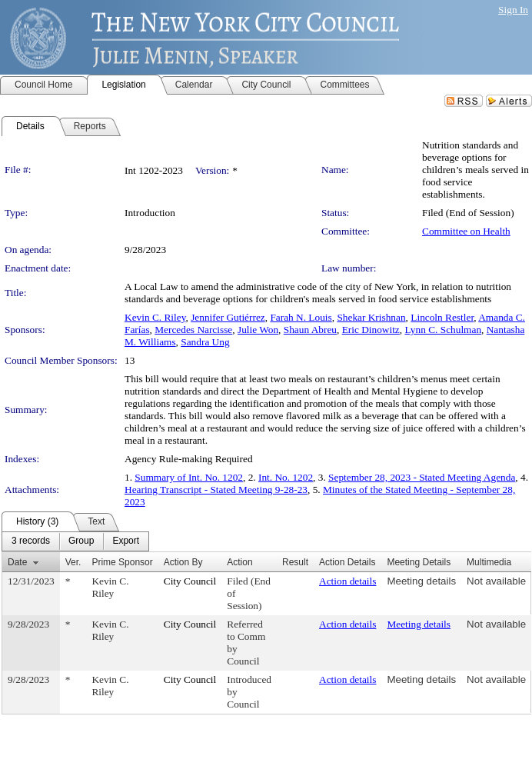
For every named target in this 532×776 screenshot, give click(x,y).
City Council (190, 581)
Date (17, 562)
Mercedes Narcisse (193, 330)
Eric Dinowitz (371, 330)
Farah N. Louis (301, 317)
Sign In (513, 10)
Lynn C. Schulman (443, 330)
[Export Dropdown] (126, 541)
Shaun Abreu (310, 330)
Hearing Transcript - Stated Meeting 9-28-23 (216, 490)
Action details (347, 581)
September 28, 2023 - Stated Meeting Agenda (422, 477)
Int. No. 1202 (286, 477)
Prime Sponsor (122, 562)
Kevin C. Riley (155, 317)
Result (295, 562)
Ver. (73, 562)
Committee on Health (466, 231)
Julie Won (258, 330)
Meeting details (421, 581)
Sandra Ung (205, 342)
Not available (496, 581)
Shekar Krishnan (371, 317)
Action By (183, 562)
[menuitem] (31, 541)
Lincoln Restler (442, 317)
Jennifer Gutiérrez (228, 317)
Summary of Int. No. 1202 (189, 477)
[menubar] (75, 541)
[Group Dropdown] (81, 541)
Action (239, 562)
